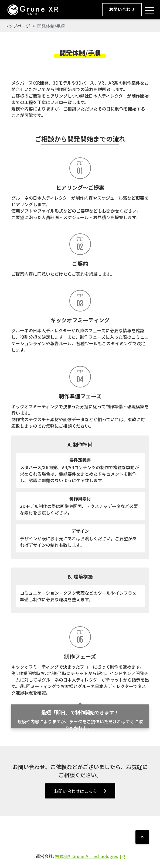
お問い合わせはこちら (80, 791)
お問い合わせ (121, 10)
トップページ (17, 26)
